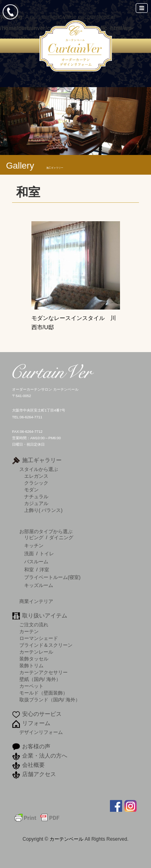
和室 (29, 570)
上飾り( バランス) (43, 510)
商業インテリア (36, 601)
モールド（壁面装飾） (43, 693)
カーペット (31, 686)
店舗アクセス (39, 774)
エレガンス (36, 476)
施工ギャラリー (42, 460)
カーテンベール (67, 839)
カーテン (29, 631)
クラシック (36, 483)
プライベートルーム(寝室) (52, 577)
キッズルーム (39, 585)
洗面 (29, 554)
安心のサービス (42, 714)
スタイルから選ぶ (39, 469)
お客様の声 (36, 746)
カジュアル (36, 503)
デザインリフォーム (41, 732)
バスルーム (36, 562)
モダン (31, 490)
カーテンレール (36, 652)
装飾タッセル (34, 659)
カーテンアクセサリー (43, 672)
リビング (34, 538)
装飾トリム (31, 665)
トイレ (47, 554)
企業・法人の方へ (45, 756)
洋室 (44, 570)
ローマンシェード (39, 638)
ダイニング (61, 538)
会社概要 (33, 765)
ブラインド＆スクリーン (46, 645)
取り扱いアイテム (45, 615)
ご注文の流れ (34, 625)
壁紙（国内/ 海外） (40, 679)
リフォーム (36, 723)
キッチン (34, 546)
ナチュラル (36, 496)
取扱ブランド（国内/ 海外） (50, 700)
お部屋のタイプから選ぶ (46, 531)
